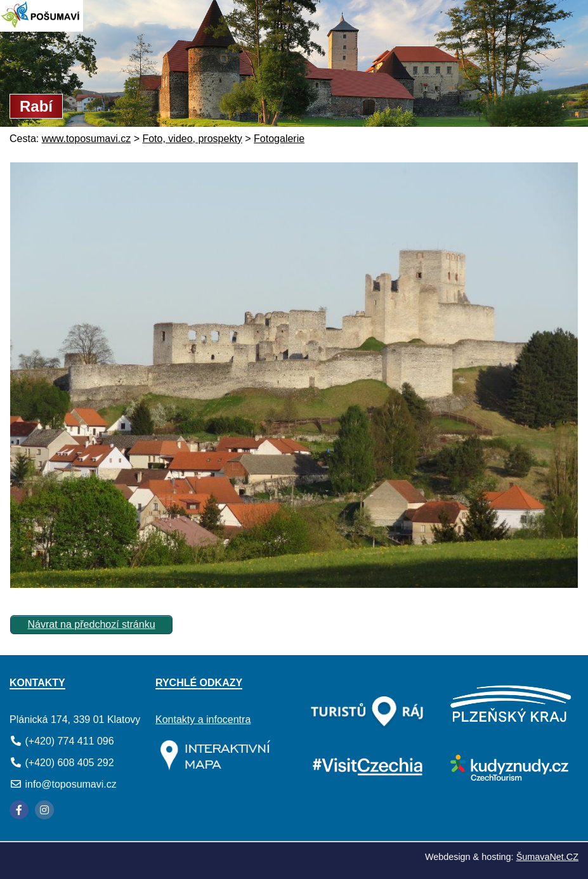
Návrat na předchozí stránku (92, 624)
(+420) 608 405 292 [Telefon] (69, 763)
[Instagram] (44, 810)
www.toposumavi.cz (87, 139)
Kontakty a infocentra (203, 719)
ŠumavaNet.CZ (547, 857)
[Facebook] (19, 810)
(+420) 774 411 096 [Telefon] (69, 741)
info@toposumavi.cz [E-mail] (70, 784)
